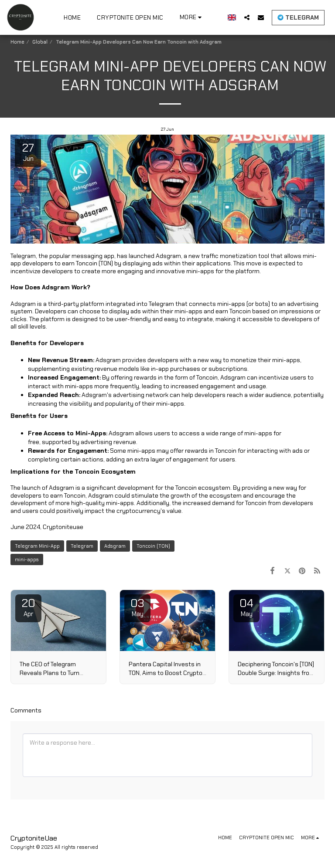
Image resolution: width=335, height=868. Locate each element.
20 (28, 607)
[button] (247, 17)
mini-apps (27, 559)
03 (137, 607)
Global (40, 42)
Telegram (82, 546)
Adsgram (115, 546)
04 (246, 607)
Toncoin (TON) (153, 546)
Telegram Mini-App (37, 546)
